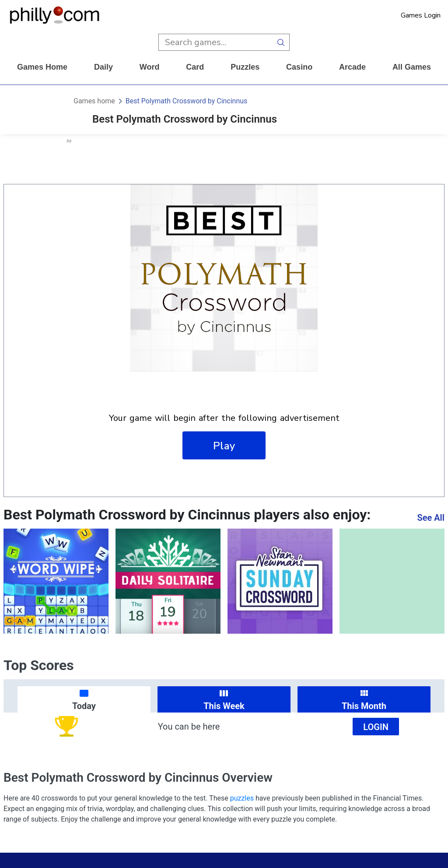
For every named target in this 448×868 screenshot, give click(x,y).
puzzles (245, 67)
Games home (42, 67)
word (150, 67)
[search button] (281, 42)
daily (103, 67)
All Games (412, 67)
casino (299, 67)
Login (376, 727)
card (195, 67)
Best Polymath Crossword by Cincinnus (187, 101)
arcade (352, 67)
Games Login (421, 15)
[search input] (215, 42)
